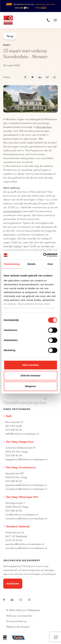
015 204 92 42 (14, 430)
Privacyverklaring (16, 621)
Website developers (18, 627)
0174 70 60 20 (14, 540)
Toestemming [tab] (12, 264)
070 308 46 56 (14, 511)
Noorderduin (44, 127)
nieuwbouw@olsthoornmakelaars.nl (26, 489)
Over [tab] (50, 264)
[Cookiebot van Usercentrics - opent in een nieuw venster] (43, 255)
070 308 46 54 (14, 456)
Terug (10, 36)
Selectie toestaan (30, 375)
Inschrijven (13, 584)
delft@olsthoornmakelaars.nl (22, 434)
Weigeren (30, 386)
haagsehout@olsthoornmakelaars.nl (26, 459)
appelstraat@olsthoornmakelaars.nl (26, 485)
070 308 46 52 (14, 481)
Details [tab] (31, 264)
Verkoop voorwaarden (19, 616)
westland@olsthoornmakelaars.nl (25, 544)
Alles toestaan (31, 365)
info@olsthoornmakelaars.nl (22, 515)
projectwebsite (12, 211)
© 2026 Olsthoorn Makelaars (23, 610)
